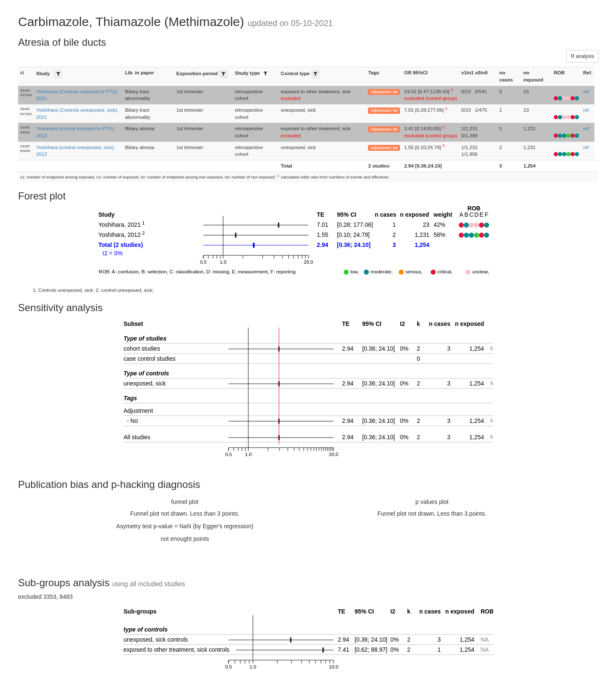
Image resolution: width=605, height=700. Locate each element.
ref (586, 91)
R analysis (583, 56)
